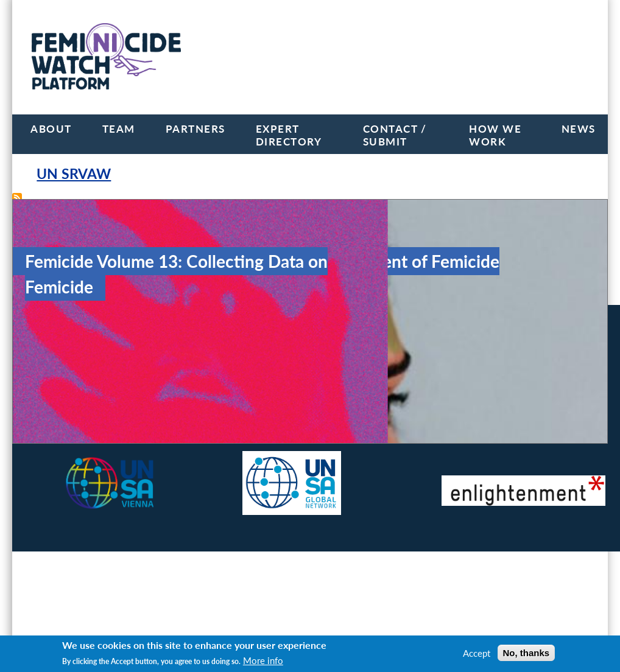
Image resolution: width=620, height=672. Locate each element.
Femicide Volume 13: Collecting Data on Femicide (176, 274)
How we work (495, 135)
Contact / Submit (395, 135)
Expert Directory (289, 135)
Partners (196, 129)
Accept (477, 653)
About (51, 129)
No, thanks (527, 653)
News (579, 129)
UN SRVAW (74, 174)
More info (263, 660)
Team (119, 129)
